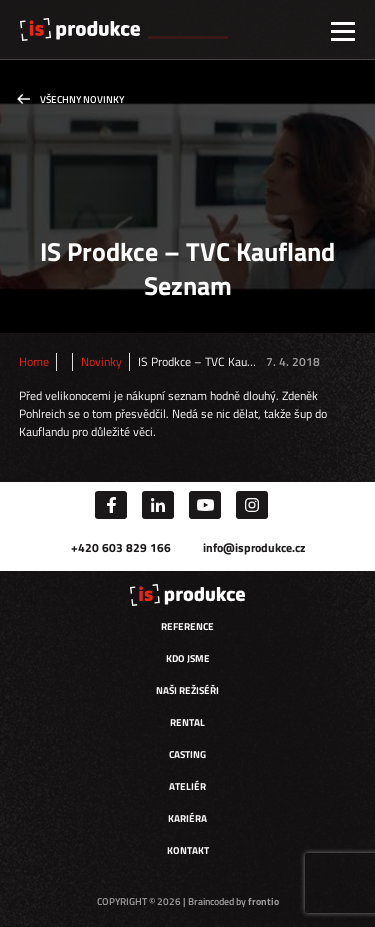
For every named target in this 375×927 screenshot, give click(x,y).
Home (34, 362)
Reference (187, 626)
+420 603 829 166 (121, 547)
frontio (263, 901)
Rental (187, 722)
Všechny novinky (82, 99)
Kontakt (188, 850)
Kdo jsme (188, 658)
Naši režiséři (187, 690)
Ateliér (187, 786)
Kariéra (187, 818)
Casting (187, 754)
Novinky (101, 362)
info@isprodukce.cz (254, 547)
